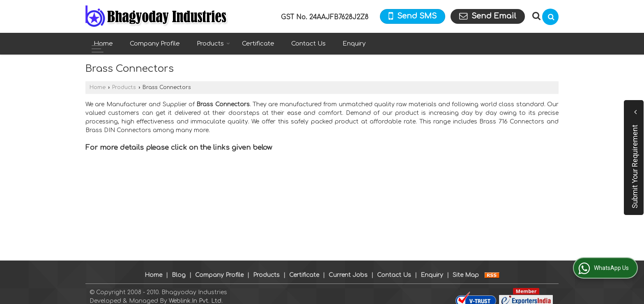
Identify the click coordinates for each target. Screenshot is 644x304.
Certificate (258, 44)
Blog (179, 266)
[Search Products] (535, 16)
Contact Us (308, 44)
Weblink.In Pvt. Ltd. (196, 292)
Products (213, 44)
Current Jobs (348, 266)
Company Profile (155, 44)
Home (103, 44)
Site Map (466, 266)
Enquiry (354, 44)
